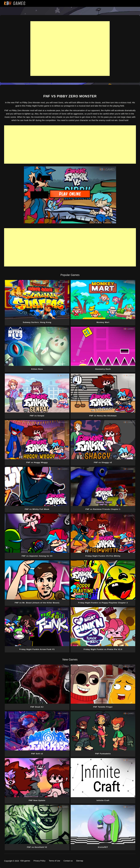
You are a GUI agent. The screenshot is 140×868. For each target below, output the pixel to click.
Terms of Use (54, 861)
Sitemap (80, 861)
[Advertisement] (70, 49)
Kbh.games (25, 861)
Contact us (68, 861)
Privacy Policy (39, 861)
